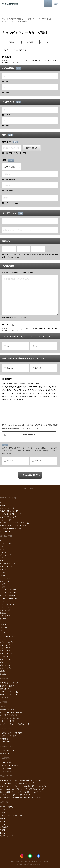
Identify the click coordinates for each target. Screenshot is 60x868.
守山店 (2, 821)
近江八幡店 (4, 827)
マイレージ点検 (6, 520)
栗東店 (2, 818)
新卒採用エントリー (7, 695)
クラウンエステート (7, 604)
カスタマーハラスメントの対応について (14, 724)
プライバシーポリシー (8, 721)
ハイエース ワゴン (7, 567)
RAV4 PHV (5, 575)
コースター (4, 639)
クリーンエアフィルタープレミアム (13, 523)
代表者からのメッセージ (9, 683)
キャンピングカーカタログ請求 (11, 733)
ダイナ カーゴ (5, 645)
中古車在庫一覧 (6, 763)
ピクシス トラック (7, 662)
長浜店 (2, 833)
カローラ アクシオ (7, 616)
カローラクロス (6, 581)
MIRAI (3, 613)
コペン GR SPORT (8, 636)
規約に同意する (20, 434)
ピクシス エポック (7, 659)
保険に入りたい (6, 754)
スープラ (3, 633)
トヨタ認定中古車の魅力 (9, 766)
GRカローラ (5, 628)
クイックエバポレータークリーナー (13, 526)
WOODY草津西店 (7, 807)
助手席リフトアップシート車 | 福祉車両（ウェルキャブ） (21, 780)
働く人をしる (5, 689)
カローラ (3, 622)
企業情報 (4, 702)
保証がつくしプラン (7, 511)
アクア (3, 546)
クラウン (3, 601)
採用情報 (4, 679)
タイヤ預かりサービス (8, 517)
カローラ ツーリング (8, 564)
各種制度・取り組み (7, 686)
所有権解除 (4, 739)
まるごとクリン (6, 771)
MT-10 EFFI (5, 532)
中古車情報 (5, 758)
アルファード (5, 552)
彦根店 (2, 830)
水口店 (2, 824)
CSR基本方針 (5, 707)
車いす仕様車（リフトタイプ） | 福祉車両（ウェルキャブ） (22, 792)
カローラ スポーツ (7, 543)
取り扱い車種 (6, 536)
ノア (2, 558)
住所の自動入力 (32, 148)
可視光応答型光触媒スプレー (10, 529)
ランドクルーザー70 (7, 596)
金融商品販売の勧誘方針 (9, 715)
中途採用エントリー (7, 692)
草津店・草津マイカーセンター (11, 816)
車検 (2, 503)
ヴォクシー (4, 561)
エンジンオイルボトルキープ (10, 514)
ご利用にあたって (6, 742)
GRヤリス (4, 625)
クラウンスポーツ (7, 610)
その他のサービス (8, 746)
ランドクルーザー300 (8, 590)
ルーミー (3, 549)
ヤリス (2, 541)
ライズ (2, 587)
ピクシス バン (5, 665)
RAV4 (2, 572)
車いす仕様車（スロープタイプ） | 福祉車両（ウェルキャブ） (22, 789)
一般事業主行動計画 (7, 710)
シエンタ (3, 570)
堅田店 (2, 810)
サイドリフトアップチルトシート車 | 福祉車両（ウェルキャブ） (23, 786)
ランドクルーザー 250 (8, 593)
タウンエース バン (7, 642)
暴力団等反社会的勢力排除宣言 (11, 712)
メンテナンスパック (7, 508)
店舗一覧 (4, 802)
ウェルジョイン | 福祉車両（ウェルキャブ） (16, 795)
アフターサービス (8, 498)
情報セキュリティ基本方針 (10, 718)
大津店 (2, 813)
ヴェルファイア (6, 555)
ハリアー (3, 584)
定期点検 (3, 505)
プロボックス (5, 657)
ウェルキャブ (6, 776)
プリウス (3, 619)
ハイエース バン (6, 654)
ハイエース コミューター (9, 651)
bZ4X (2, 671)
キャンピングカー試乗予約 (10, 736)
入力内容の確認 (30, 475)
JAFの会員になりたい (8, 751)
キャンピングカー (6, 668)
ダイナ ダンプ (5, 648)
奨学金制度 (5, 698)
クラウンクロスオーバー (9, 607)
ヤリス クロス (5, 578)
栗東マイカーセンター (8, 836)
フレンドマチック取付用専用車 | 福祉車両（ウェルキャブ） (22, 798)
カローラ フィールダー (8, 599)
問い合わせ (5, 729)
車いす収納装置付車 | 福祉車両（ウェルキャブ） (18, 783)
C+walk (3, 674)
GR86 (3, 630)
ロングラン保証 (6, 769)
